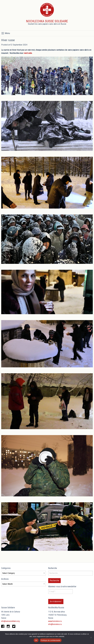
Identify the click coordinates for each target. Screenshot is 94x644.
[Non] (91, 637)
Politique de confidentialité (51, 640)
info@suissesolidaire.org (10, 621)
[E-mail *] (60, 591)
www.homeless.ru (55, 621)
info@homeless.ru (55, 624)
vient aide (28, 53)
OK (36, 640)
